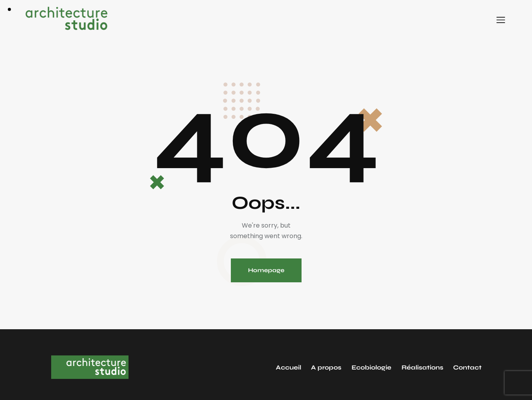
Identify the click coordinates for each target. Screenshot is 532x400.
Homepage (266, 270)
